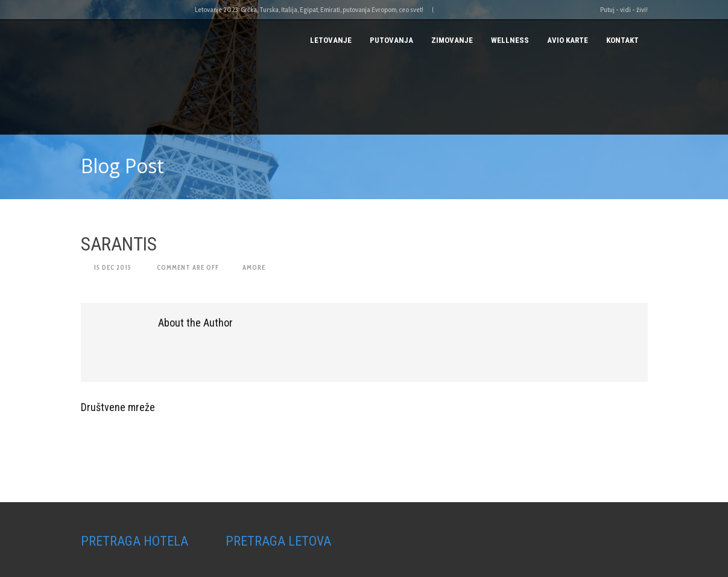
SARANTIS (119, 244)
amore (254, 267)
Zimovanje (452, 40)
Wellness (510, 40)
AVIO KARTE (568, 40)
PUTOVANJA (391, 40)
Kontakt (622, 40)
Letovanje (331, 40)
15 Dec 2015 (112, 267)
